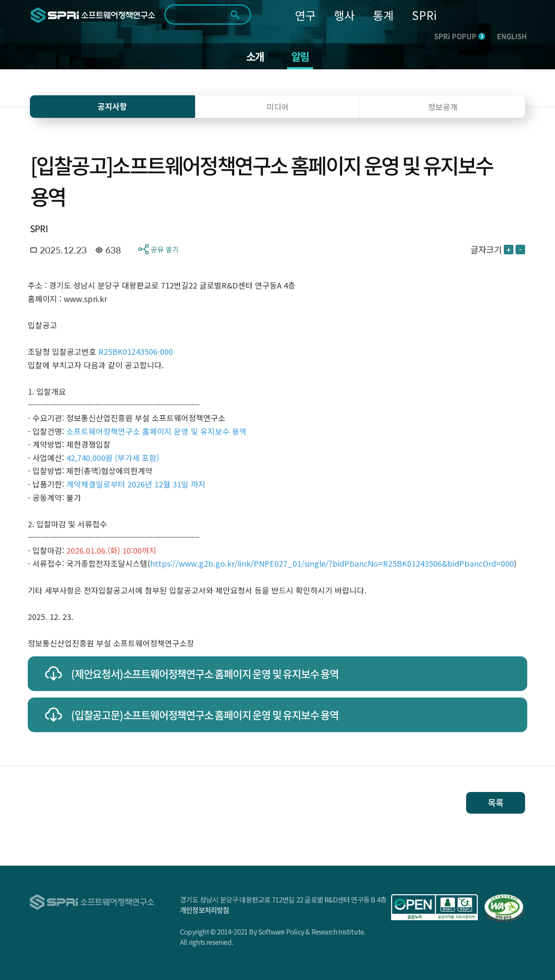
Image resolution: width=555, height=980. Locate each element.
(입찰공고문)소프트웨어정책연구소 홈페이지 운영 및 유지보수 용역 (205, 715)
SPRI (39, 229)
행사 (344, 15)
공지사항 (112, 106)
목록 (496, 803)
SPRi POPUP (460, 36)
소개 (255, 56)
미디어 (278, 107)
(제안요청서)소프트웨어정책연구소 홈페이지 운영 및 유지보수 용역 (205, 674)
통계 (383, 15)
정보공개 (443, 107)
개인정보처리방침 (205, 910)
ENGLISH (512, 36)
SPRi (424, 15)
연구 (305, 15)
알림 (300, 56)
